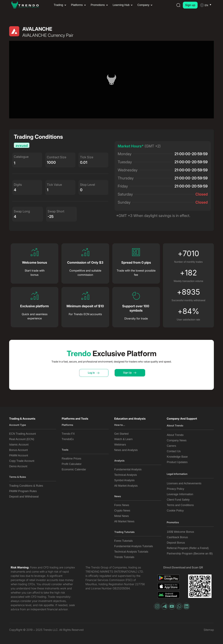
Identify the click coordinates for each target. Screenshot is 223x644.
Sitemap (209, 630)
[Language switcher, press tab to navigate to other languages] (209, 5)
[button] (60, 5)
